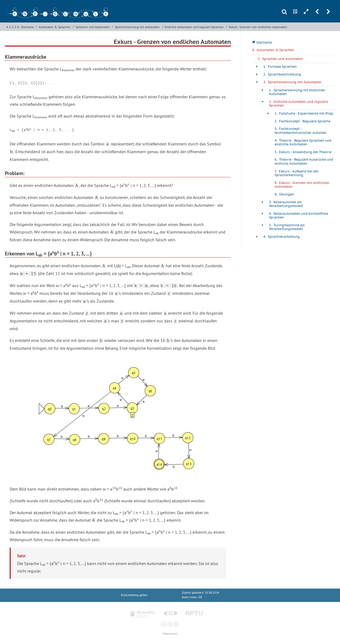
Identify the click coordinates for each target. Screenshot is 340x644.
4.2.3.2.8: (13, 27)
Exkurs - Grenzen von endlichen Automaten (258, 27)
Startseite (27, 27)
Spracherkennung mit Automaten (137, 27)
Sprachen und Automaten (93, 27)
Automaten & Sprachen (55, 27)
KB (200, 597)
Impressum (170, 634)
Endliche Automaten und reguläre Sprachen (194, 27)
